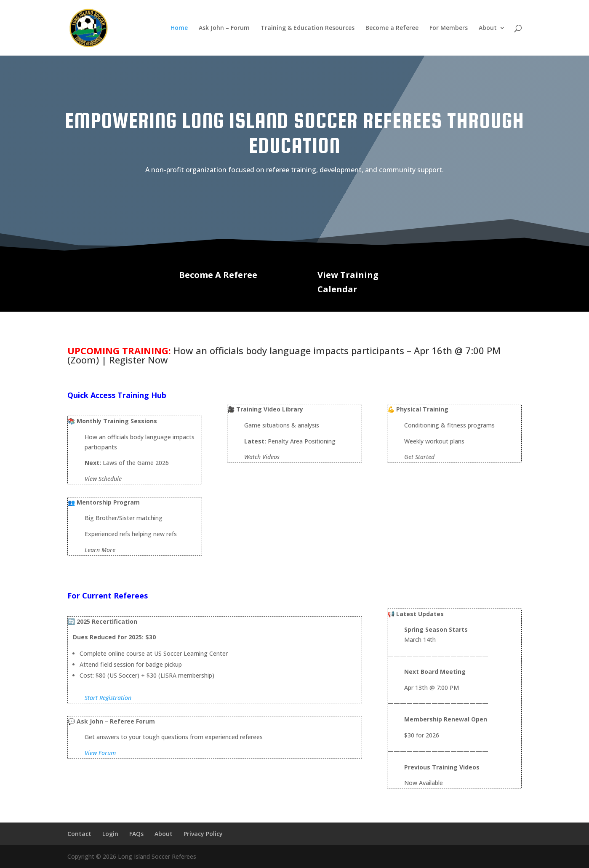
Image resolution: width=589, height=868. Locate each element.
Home (179, 28)
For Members (449, 28)
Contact (79, 834)
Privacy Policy (203, 834)
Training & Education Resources (308, 28)
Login (110, 834)
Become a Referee (392, 28)
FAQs (136, 834)
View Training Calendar (348, 282)
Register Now (139, 360)
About (488, 28)
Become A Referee (218, 275)
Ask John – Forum (224, 28)
